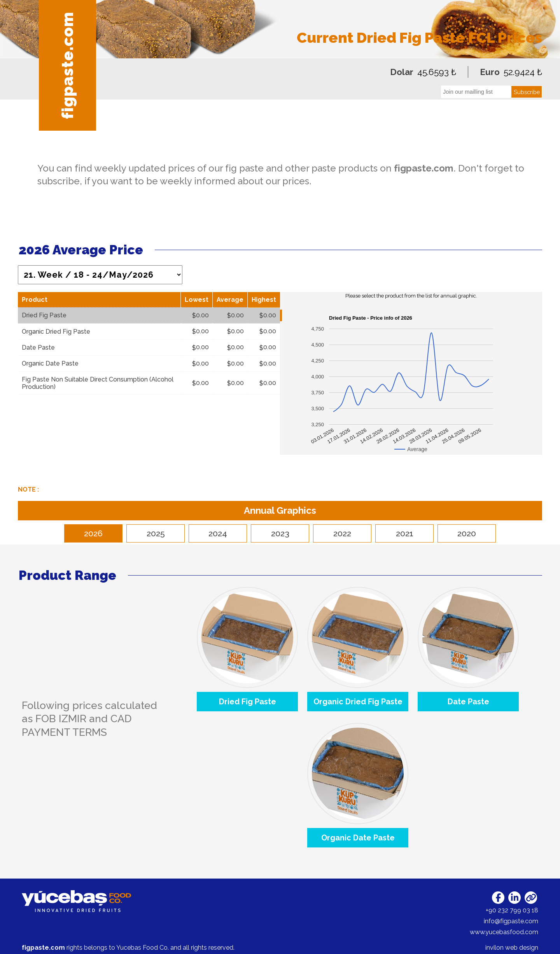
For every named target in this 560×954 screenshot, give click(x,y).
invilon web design (512, 948)
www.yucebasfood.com (504, 932)
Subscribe (527, 92)
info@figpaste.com (511, 921)
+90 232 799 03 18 (512, 910)
